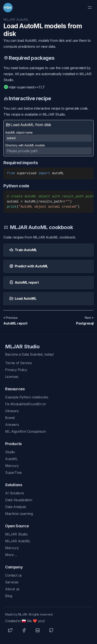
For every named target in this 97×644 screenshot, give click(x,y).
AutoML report (15, 323)
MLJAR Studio (22, 347)
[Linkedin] (38, 630)
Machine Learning (19, 514)
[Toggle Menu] (90, 7)
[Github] (51, 630)
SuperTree (13, 473)
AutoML (11, 459)
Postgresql (85, 323)
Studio (10, 452)
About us (12, 589)
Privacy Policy (16, 370)
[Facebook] (24, 630)
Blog (9, 596)
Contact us (13, 575)
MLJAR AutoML (16, 19)
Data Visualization (19, 500)
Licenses (12, 377)
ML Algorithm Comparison (26, 431)
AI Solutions (15, 493)
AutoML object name (48, 136)
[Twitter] (10, 630)
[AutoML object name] (48, 138)
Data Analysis (16, 507)
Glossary (12, 411)
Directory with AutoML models (25, 145)
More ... (11, 555)
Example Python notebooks (27, 397)
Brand (10, 418)
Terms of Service (18, 363)
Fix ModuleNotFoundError (26, 404)
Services (12, 582)
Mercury (12, 466)
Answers (12, 425)
